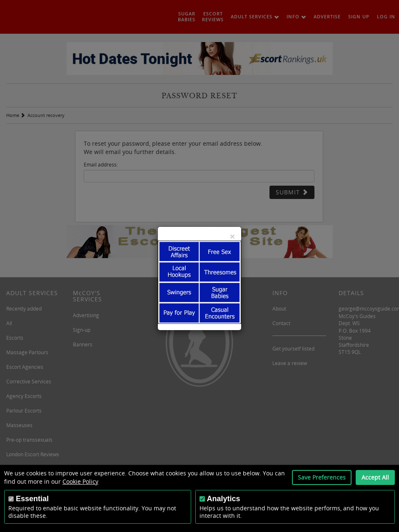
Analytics (224, 499)
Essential (32, 499)
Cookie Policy (80, 481)
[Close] (232, 236)
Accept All (375, 477)
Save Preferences (322, 477)
